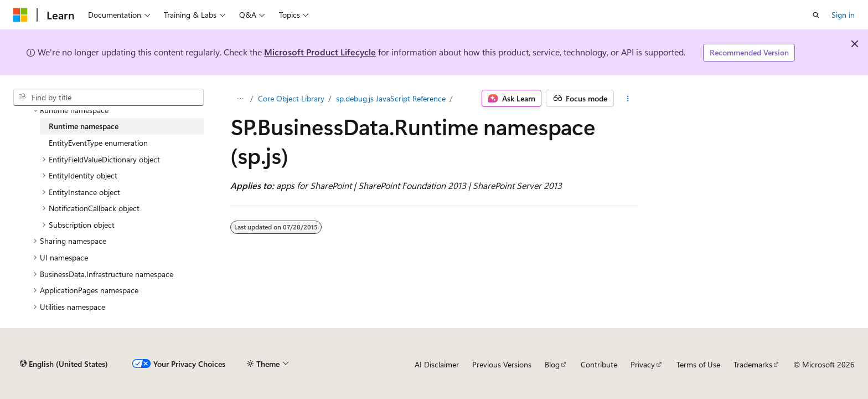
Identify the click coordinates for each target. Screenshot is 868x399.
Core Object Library (291, 98)
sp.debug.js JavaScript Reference (391, 98)
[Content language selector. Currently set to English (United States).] (64, 364)
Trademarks (753, 364)
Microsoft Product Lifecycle (320, 52)
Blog (552, 364)
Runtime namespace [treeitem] (84, 126)
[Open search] (816, 15)
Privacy (643, 364)
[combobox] (108, 98)
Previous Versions (502, 364)
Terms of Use (698, 364)
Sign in (843, 15)
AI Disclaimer (437, 364)
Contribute (599, 364)
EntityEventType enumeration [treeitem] (98, 143)
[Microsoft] (20, 15)
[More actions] (628, 99)
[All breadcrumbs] (240, 99)
